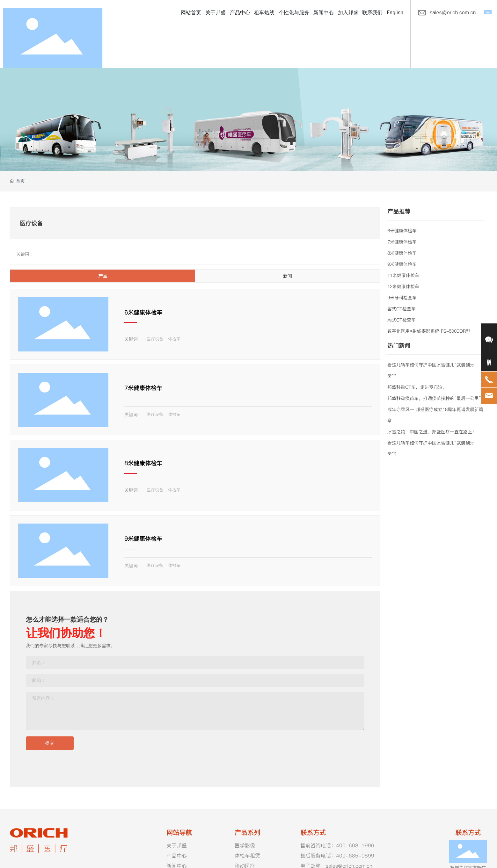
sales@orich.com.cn (453, 13)
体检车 (174, 339)
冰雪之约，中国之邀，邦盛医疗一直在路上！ (432, 432)
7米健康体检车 (143, 388)
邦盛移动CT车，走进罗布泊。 (417, 387)
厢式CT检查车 (402, 320)
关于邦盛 (177, 845)
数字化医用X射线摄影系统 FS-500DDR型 (429, 331)
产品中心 (177, 856)
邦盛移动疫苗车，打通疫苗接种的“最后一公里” (434, 398)
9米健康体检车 (143, 539)
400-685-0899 (355, 856)
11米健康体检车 (403, 275)
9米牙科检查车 (402, 298)
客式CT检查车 (402, 309)
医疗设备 (155, 339)
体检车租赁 (247, 856)
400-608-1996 (355, 845)
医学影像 (245, 845)
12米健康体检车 (403, 286)
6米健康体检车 (143, 312)
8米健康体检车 (143, 463)
